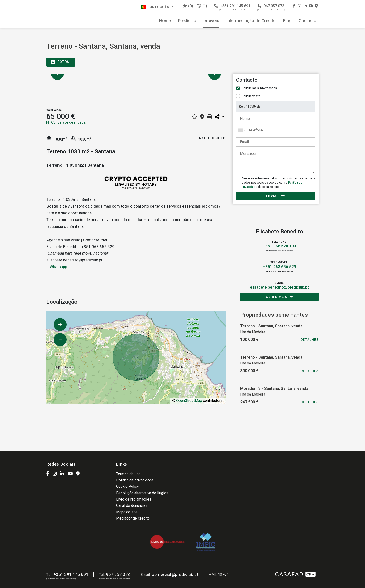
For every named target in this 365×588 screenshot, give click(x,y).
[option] (136, 74)
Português (157, 7)
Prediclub (187, 21)
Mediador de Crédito (133, 518)
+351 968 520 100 (280, 246)
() (188, 6)
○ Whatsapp (57, 267)
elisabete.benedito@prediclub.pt (279, 287)
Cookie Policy (127, 486)
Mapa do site (127, 512)
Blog (287, 21)
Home (165, 21)
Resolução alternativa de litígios (142, 493)
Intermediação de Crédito (251, 21)
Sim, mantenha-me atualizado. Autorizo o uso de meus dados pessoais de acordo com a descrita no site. (278, 183)
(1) (202, 6)
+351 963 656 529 (280, 267)
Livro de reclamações (134, 499)
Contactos (309, 21)
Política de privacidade (135, 480)
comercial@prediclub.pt (175, 574)
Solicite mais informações (259, 88)
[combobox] (276, 130)
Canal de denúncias (132, 506)
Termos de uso (128, 474)
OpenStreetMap (189, 401)
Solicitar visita (251, 96)
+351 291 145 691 (232, 7)
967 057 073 (271, 7)
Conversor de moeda (66, 122)
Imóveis (211, 21)
